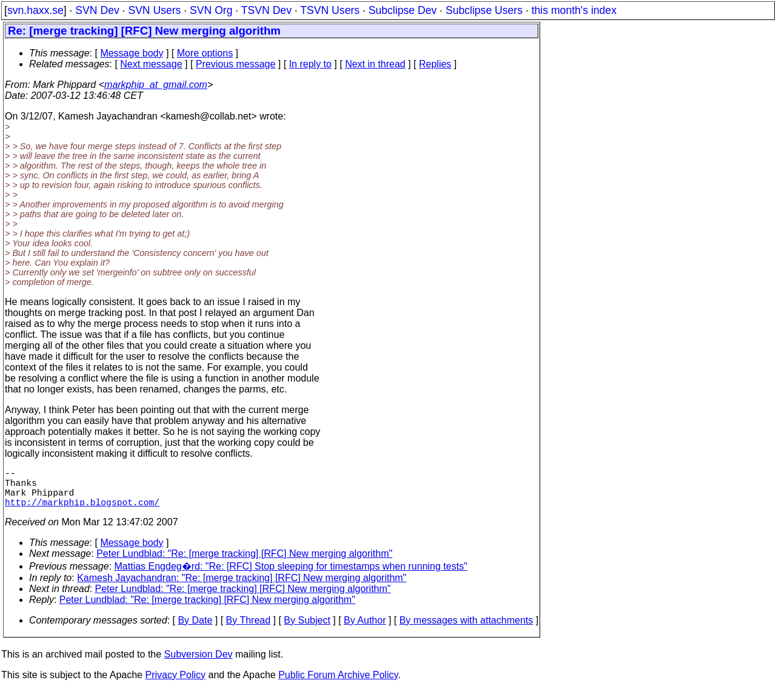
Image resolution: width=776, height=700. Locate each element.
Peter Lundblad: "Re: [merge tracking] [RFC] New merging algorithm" (244, 563)
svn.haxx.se (35, 10)
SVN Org (211, 10)
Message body (132, 53)
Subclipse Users (484, 10)
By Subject (307, 630)
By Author (365, 630)
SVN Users (154, 10)
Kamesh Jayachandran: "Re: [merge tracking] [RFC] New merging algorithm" (242, 587)
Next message (151, 64)
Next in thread (375, 64)
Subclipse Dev (403, 10)
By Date (195, 630)
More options (205, 53)
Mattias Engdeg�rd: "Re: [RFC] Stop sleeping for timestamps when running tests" (291, 576)
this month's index (574, 10)
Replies (435, 64)
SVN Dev (97, 10)
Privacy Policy (175, 685)
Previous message (236, 64)
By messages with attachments (467, 630)
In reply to (310, 64)
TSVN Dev (266, 10)
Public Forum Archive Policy (338, 685)
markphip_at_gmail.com (156, 85)
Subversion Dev (199, 664)
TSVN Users (330, 10)
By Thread (249, 630)
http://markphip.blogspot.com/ (82, 511)
